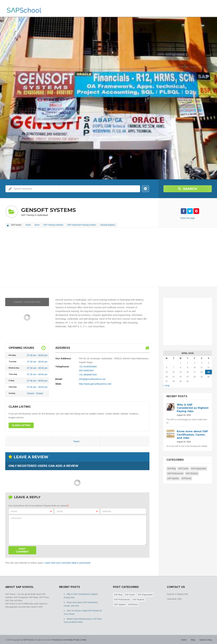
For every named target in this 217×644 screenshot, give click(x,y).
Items (38, 225)
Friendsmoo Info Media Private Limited (68, 638)
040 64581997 (86, 370)
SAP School (28, 638)
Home (29, 225)
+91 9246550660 (87, 366)
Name (31, 510)
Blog (193, 638)
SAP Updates (173, 477)
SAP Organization (199, 467)
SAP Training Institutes (55, 225)
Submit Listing (206, 638)
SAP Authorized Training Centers (84, 225)
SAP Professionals (175, 472)
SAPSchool (186, 477)
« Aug (166, 385)
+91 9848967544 (87, 373)
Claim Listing (21, 425)
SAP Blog (171, 467)
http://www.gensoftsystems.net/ (94, 382)
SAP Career (183, 467)
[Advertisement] (101, 257)
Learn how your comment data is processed (66, 562)
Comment (17, 517)
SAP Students (192, 472)
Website (107, 510)
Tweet (76, 441)
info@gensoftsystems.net (91, 378)
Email (77, 510)
